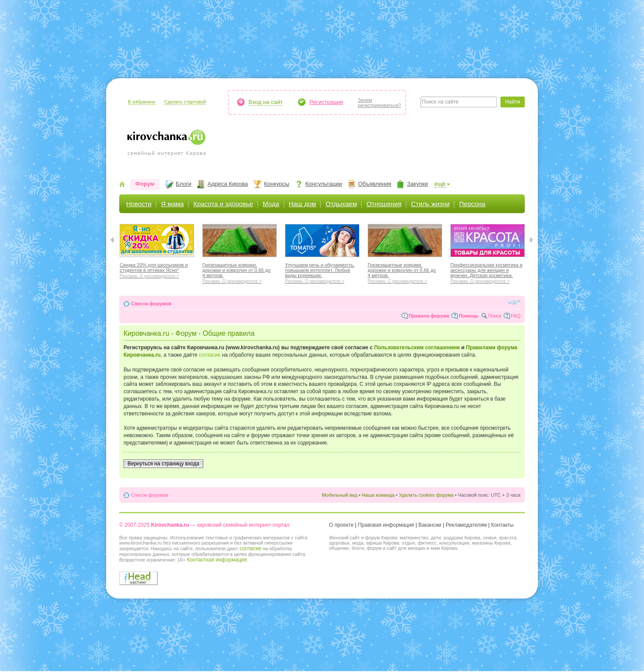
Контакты (503, 525)
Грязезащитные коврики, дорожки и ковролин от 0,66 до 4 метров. (240, 272)
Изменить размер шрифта (514, 302)
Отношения (384, 204)
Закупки (417, 184)
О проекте (341, 525)
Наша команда (378, 495)
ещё (440, 184)
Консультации (324, 184)
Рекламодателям (466, 525)
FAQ (516, 316)
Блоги (184, 184)
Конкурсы (277, 184)
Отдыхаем (341, 204)
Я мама (172, 204)
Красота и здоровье (223, 204)
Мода (271, 204)
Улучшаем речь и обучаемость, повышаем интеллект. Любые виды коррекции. (322, 272)
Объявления (375, 184)
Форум (145, 184)
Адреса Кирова (228, 184)
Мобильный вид (340, 495)
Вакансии (430, 525)
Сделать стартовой (185, 102)
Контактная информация (217, 560)
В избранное (142, 102)
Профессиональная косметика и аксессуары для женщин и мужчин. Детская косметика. (488, 272)
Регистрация (326, 102)
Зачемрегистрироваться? (379, 103)
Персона (472, 204)
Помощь (468, 316)
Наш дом (303, 204)
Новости (139, 204)
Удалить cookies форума (426, 495)
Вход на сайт (266, 102)
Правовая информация (386, 525)
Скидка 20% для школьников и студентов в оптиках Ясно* (157, 269)
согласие (210, 355)
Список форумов (151, 304)
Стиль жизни (431, 204)
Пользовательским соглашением (417, 348)
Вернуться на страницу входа (163, 464)
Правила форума (429, 316)
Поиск (495, 316)
